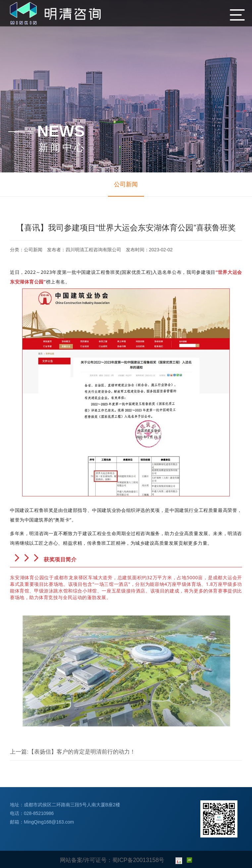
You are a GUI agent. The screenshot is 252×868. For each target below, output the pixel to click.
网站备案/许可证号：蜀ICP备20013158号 (112, 859)
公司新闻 (126, 184)
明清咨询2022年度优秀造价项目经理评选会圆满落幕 (195, 755)
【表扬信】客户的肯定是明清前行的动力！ (57, 755)
